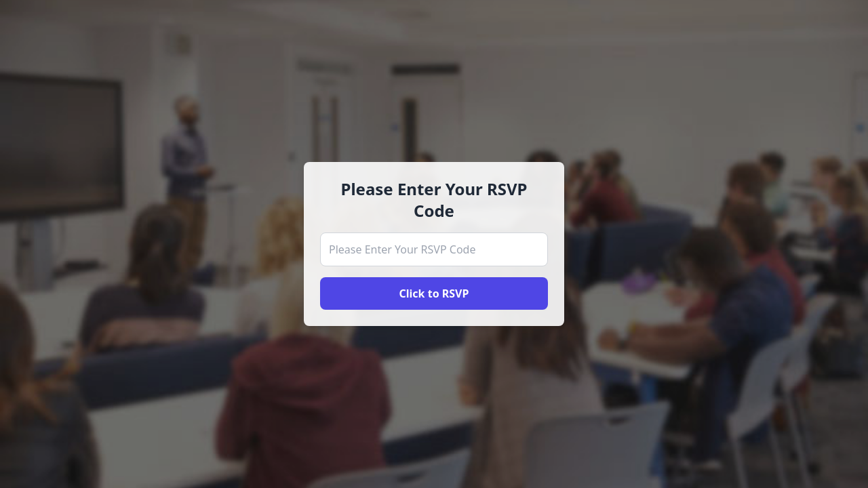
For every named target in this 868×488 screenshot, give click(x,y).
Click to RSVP (434, 293)
